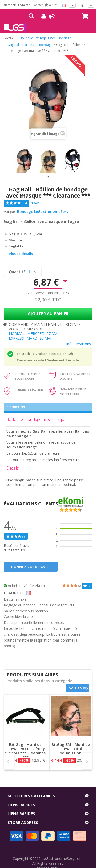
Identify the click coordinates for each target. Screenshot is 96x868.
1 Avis (35, 203)
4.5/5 (51, 5)
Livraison (24, 5)
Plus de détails (21, 254)
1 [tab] (48, 177)
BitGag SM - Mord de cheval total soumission (71, 749)
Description (16, 407)
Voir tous (78, 688)
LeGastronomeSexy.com (62, 858)
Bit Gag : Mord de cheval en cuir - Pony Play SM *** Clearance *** (25, 751)
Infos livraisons (78, 344)
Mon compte (42, 16)
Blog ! (49, 16)
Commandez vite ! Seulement (41, 360)
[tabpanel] (24, 161)
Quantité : (18, 272)
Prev (9, 761)
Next (87, 761)
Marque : (10, 212)
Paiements (9, 5)
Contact (38, 5)
